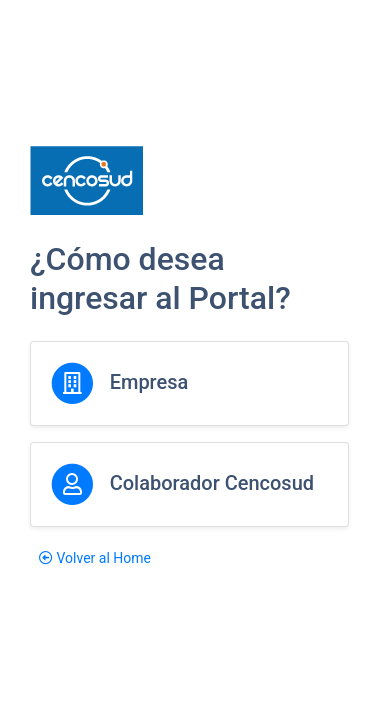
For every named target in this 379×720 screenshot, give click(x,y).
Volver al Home (95, 558)
